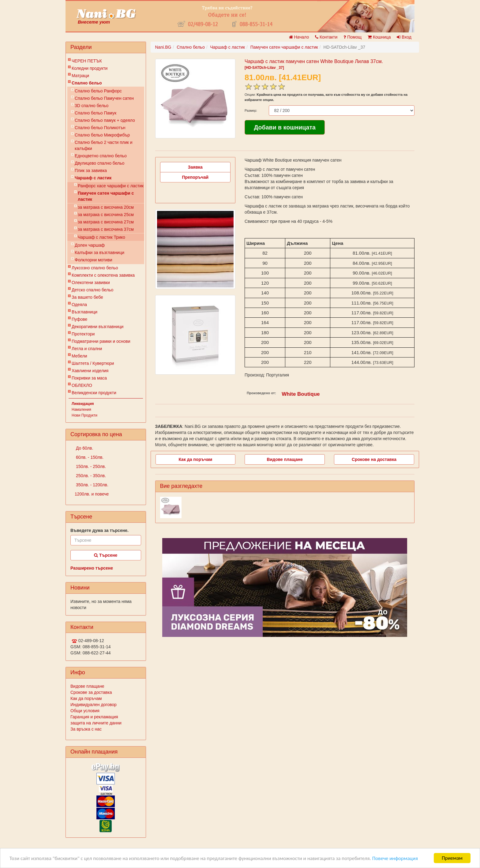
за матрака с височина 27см (106, 222)
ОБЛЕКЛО (82, 385)
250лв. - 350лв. (90, 476)
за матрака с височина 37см (106, 229)
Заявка (195, 167)
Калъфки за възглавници (99, 253)
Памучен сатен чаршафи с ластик (106, 196)
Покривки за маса (89, 378)
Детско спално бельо (92, 290)
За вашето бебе (87, 297)
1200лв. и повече (92, 494)
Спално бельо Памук (96, 113)
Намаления (81, 410)
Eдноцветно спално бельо (101, 156)
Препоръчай (195, 177)
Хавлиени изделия (90, 371)
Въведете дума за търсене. (99, 530)
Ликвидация (83, 404)
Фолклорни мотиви (94, 260)
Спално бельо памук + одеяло (105, 120)
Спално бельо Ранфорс (98, 91)
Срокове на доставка (374, 459)
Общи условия (85, 711)
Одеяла (79, 305)
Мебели (79, 356)
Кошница (379, 37)
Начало (299, 37)
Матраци (80, 76)
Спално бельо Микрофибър (102, 135)
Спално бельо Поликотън (100, 128)
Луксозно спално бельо (95, 268)
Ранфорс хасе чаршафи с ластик (111, 186)
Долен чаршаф (90, 245)
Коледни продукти (90, 68)
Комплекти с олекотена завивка (103, 275)
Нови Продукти (84, 415)
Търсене (106, 555)
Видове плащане (87, 686)
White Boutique (301, 394)
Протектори (83, 334)
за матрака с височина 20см (106, 207)
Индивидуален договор (94, 705)
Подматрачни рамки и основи (101, 341)
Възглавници (84, 312)
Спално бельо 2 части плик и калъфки (104, 145)
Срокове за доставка (91, 692)
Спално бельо (87, 83)
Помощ (352, 37)
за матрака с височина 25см (106, 215)
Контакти (326, 37)
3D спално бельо (92, 106)
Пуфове (79, 319)
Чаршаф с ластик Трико (101, 237)
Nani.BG (163, 47)
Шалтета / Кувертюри (93, 363)
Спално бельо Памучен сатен (104, 98)
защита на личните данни (96, 723)
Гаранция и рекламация (94, 717)
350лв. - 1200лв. (92, 485)
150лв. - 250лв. (90, 466)
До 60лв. (84, 448)
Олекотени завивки (91, 282)
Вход (404, 37)
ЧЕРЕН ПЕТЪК (87, 61)
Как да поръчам (86, 698)
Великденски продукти (94, 393)
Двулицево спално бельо (99, 163)
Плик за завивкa (91, 170)
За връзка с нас (86, 729)
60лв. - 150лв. (89, 457)
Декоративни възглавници (97, 327)
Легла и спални (87, 349)
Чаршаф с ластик (93, 178)
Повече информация (395, 858)
